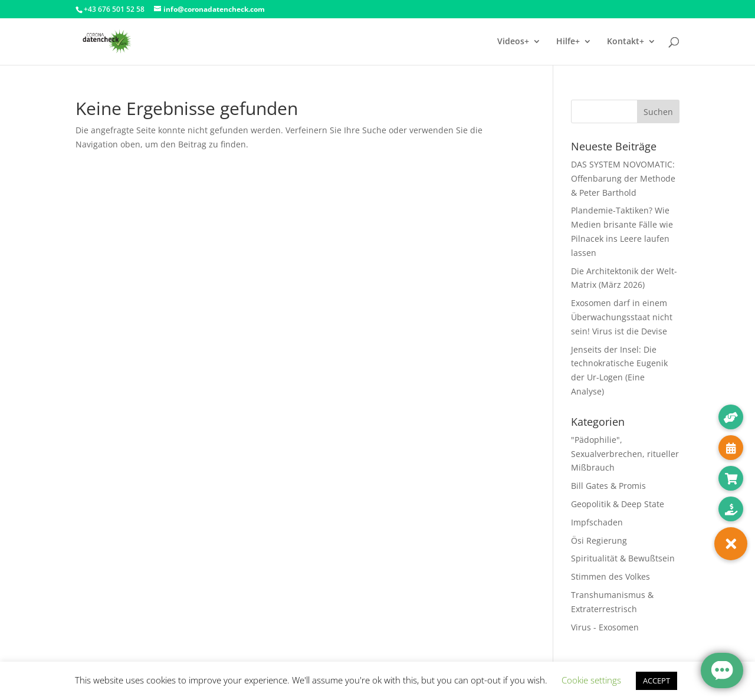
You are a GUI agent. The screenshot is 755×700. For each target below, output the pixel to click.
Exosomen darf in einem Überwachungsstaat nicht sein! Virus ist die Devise (622, 317)
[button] (731, 544)
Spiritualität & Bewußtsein (623, 558)
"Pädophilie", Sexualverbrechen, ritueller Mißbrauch (625, 454)
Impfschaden (597, 522)
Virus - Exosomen (605, 627)
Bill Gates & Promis (608, 486)
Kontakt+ (626, 42)
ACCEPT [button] (656, 681)
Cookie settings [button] (591, 680)
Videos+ (513, 42)
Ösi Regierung (599, 540)
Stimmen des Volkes (610, 576)
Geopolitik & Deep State (618, 504)
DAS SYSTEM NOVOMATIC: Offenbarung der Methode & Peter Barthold (623, 178)
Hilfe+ (568, 42)
